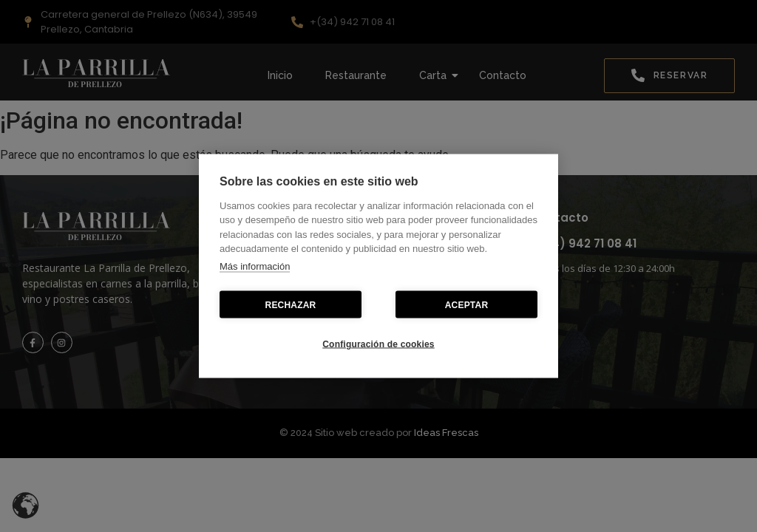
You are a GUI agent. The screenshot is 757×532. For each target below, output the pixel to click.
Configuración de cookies (378, 344)
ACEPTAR (467, 304)
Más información (255, 266)
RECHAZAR (291, 304)
